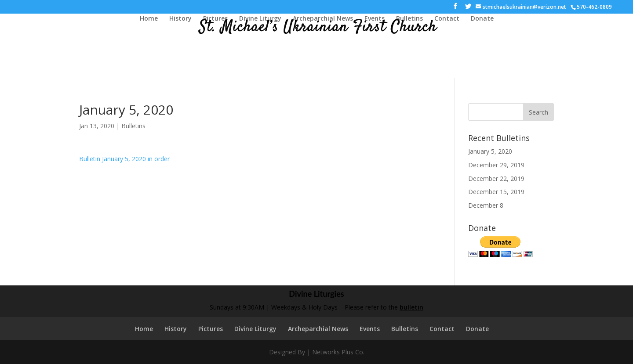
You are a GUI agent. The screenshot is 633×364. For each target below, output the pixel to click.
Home (149, 19)
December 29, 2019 (496, 165)
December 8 (486, 205)
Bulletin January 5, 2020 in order (124, 159)
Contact (447, 19)
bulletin (411, 307)
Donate (482, 19)
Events (375, 19)
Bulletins (409, 19)
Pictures (215, 19)
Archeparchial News (323, 19)
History (180, 19)
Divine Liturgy (260, 19)
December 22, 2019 (496, 178)
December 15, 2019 (496, 192)
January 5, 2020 (490, 151)
